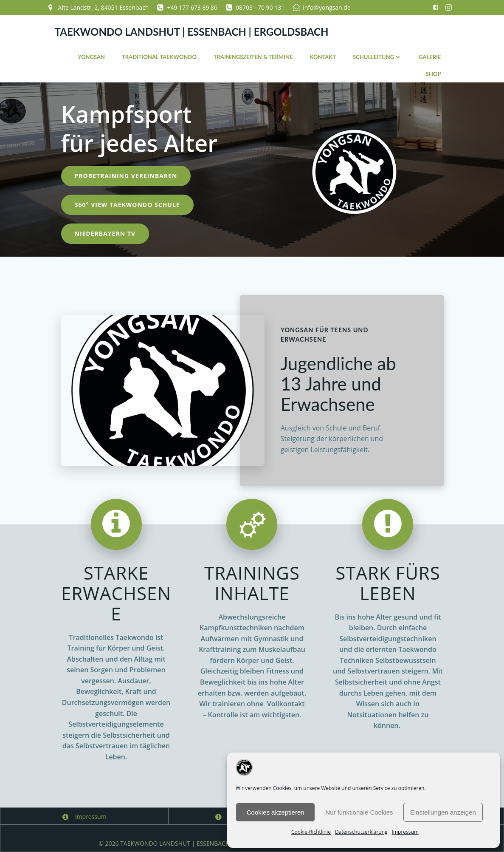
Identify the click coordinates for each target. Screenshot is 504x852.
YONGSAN (91, 57)
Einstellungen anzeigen (443, 812)
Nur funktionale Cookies (359, 812)
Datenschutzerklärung (361, 832)
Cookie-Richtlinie (311, 832)
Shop (434, 74)
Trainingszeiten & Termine (253, 57)
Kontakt (323, 57)
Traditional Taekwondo (159, 57)
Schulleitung (377, 57)
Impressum (405, 832)
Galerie (430, 57)
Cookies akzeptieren (276, 812)
